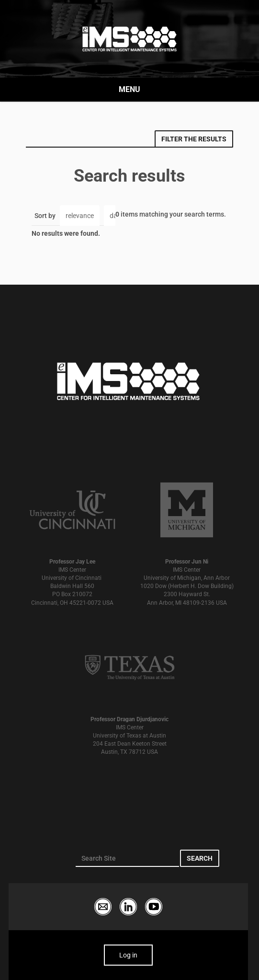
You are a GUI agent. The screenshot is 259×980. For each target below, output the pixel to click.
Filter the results (194, 139)
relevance (80, 216)
